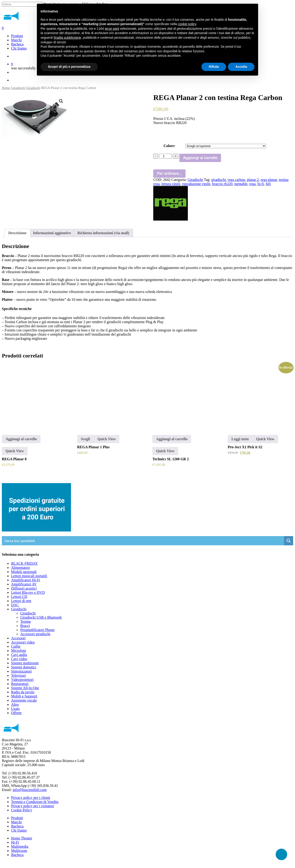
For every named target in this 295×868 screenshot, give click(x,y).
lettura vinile (171, 184)
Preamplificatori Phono (37, 630)
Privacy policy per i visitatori (33, 806)
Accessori (18, 638)
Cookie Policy (22, 810)
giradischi (219, 180)
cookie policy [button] (187, 24)
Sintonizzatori (21, 671)
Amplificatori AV (24, 584)
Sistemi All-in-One (25, 688)
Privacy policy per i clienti (31, 798)
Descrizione (17, 233)
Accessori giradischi (35, 634)
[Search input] (143, 541)
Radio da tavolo (23, 692)
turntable (241, 184)
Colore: (169, 146)
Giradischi (18, 88)
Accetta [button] (241, 67)
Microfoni (19, 651)
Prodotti (17, 818)
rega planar (269, 180)
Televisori (18, 675)
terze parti (112, 29)
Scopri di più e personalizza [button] (69, 67)
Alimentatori (21, 568)
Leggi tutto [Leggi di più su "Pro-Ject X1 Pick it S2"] (240, 439)
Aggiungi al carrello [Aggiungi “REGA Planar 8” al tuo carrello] (21, 439)
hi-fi (261, 184)
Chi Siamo (19, 830)
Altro (15, 704)
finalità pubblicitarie (67, 38)
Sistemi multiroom (25, 663)
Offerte (16, 713)
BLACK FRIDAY (24, 563)
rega (253, 184)
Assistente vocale (24, 700)
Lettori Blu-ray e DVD (28, 592)
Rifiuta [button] (214, 67)
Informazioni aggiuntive (52, 233)
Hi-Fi (15, 842)
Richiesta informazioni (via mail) (103, 233)
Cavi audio (19, 655)
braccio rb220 (222, 184)
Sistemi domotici (24, 667)
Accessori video (23, 642)
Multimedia (20, 846)
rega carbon (236, 180)
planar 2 (253, 180)
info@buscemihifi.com (30, 790)
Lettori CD (19, 597)
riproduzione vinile (196, 184)
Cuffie (16, 646)
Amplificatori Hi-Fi (26, 580)
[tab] (17, 233)
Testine (26, 621)
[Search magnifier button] (289, 541)
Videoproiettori (22, 680)
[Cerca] (22, 4)
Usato (15, 709)
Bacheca (17, 826)
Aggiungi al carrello (200, 158)
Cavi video (19, 659)
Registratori (20, 684)
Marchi (16, 822)
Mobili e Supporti (24, 696)
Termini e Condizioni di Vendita (35, 802)
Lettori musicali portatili (29, 576)
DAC (15, 605)
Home (6, 88)
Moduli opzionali (24, 572)
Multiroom (19, 851)
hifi (268, 184)
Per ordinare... (169, 173)
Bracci (25, 626)
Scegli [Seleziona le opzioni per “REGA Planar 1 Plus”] (86, 439)
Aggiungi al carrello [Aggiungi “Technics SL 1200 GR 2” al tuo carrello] (172, 439)
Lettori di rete (21, 601)
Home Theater (22, 838)
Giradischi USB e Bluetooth (41, 617)
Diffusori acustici (24, 588)
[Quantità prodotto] (165, 156)
